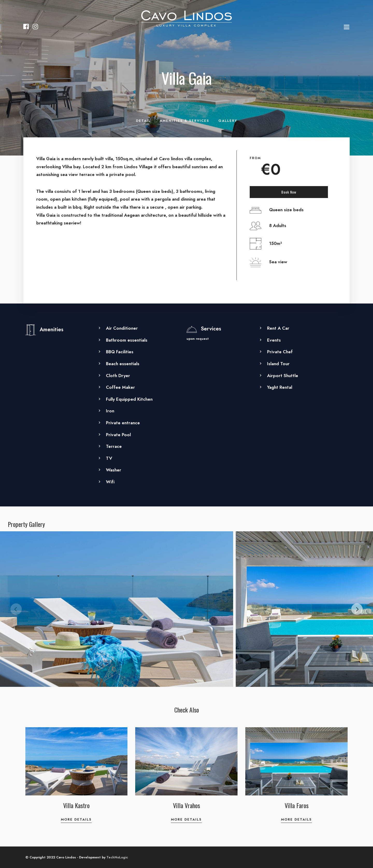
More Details (76, 819)
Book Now (289, 192)
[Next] (357, 609)
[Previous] (16, 609)
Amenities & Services (185, 121)
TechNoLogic (117, 857)
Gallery (228, 121)
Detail (143, 121)
